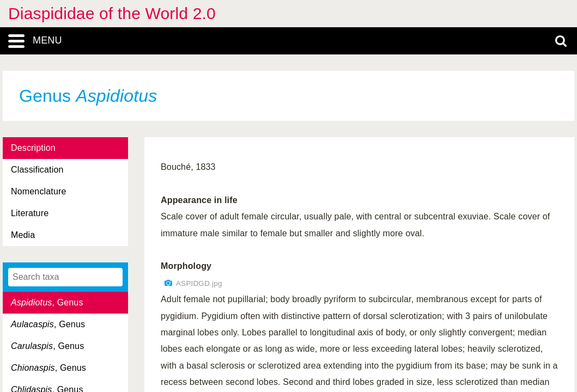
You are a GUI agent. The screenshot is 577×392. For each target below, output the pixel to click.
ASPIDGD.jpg (199, 283)
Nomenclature (39, 191)
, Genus (47, 302)
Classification (37, 170)
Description (33, 148)
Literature (30, 213)
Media (23, 235)
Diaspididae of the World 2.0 (112, 13)
